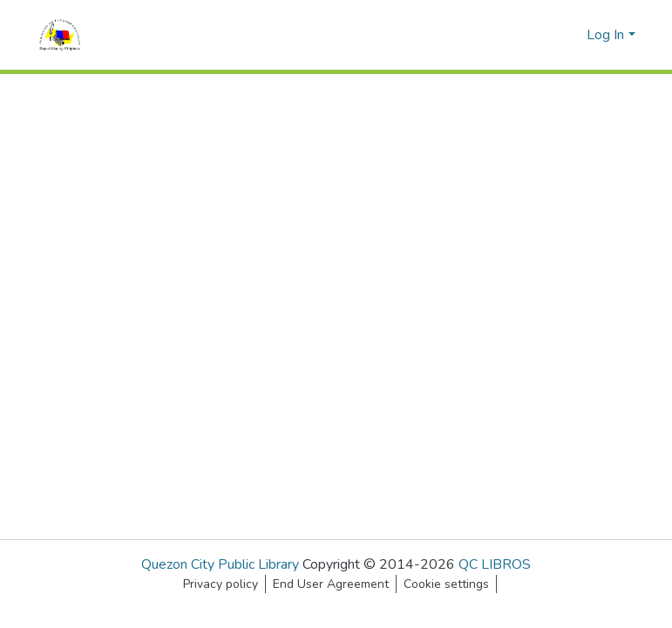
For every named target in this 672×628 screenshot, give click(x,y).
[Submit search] (545, 35)
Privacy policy (221, 584)
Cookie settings (446, 584)
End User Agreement (331, 584)
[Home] (60, 35)
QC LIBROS (495, 564)
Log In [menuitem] (605, 35)
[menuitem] (570, 35)
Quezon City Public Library (220, 564)
